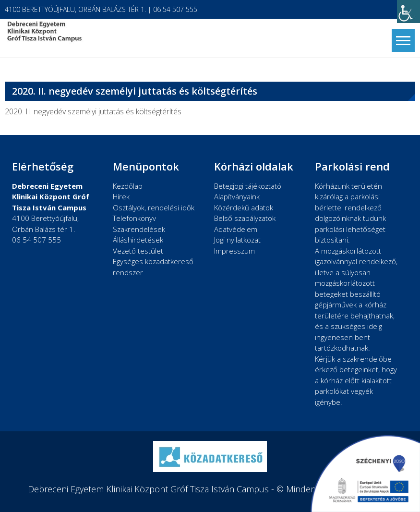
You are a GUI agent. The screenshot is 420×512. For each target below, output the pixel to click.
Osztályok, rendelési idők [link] (154, 207)
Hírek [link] (121, 196)
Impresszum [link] (234, 251)
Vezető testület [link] (138, 251)
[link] (408, 12)
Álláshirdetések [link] (138, 240)
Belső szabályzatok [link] (245, 218)
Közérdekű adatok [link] (244, 207)
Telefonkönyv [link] (134, 218)
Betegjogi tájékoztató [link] (248, 186)
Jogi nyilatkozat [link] (237, 240)
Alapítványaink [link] (237, 196)
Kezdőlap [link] (128, 186)
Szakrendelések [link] (139, 229)
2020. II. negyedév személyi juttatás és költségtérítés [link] (93, 111)
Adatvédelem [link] (236, 229)
